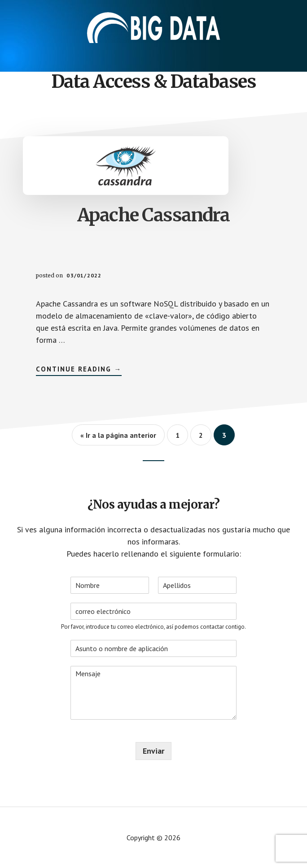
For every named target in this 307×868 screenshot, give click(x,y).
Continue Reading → (79, 370)
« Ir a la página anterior (118, 435)
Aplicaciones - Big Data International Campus (153, 27)
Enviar (153, 751)
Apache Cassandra (153, 215)
